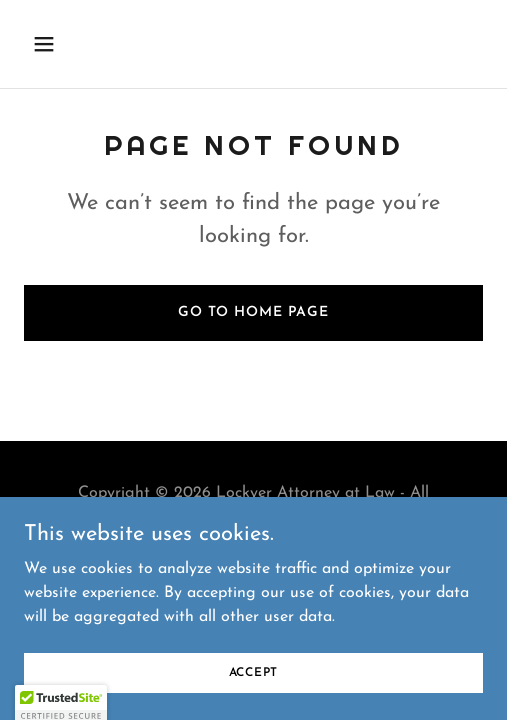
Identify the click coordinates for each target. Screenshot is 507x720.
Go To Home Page (253, 312)
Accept (254, 672)
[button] (58, 44)
